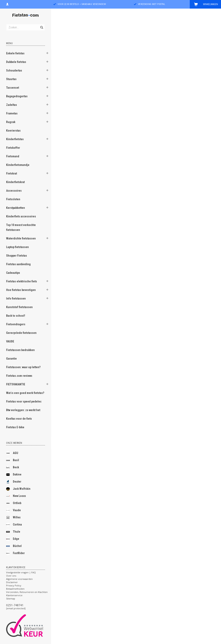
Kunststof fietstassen (19, 307)
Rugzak (11, 122)
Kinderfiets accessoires (21, 216)
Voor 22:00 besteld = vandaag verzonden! (82, 4)
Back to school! (16, 316)
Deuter (14, 482)
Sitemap (11, 599)
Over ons (11, 576)
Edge (13, 539)
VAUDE (10, 341)
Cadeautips (13, 273)
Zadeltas (12, 105)
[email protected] (16, 608)
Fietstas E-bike (15, 427)
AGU (12, 453)
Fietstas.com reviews (19, 376)
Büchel (14, 546)
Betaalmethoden (15, 589)
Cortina (14, 525)
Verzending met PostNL (152, 4)
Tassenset (13, 88)
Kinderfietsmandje (18, 165)
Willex (13, 518)
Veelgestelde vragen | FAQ (21, 572)
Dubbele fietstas (16, 62)
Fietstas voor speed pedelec (24, 401)
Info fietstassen (16, 299)
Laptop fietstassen (17, 247)
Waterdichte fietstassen (21, 238)
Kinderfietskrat (15, 182)
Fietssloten (13, 199)
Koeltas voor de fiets (19, 419)
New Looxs (16, 496)
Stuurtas (11, 79)
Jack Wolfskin (18, 489)
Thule (13, 532)
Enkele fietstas (15, 53)
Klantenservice (14, 595)
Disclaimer (12, 582)
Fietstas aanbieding (18, 264)
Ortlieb (14, 503)
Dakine (14, 475)
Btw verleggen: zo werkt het (23, 410)
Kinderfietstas (15, 139)
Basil (13, 460)
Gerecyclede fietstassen (21, 333)
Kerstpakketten (16, 208)
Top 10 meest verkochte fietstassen (21, 227)
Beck (13, 467)
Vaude (13, 510)
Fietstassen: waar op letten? (23, 367)
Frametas (12, 113)
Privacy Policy (14, 585)
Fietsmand (13, 156)
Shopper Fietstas (17, 256)
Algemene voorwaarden (19, 579)
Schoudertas (14, 70)
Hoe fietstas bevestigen (21, 290)
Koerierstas (13, 131)
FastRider (15, 553)
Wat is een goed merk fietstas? (25, 393)
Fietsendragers (16, 324)
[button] (47, 54)
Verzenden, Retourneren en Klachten (27, 592)
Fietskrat (12, 173)
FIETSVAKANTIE (16, 384)
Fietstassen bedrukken (20, 350)
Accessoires (14, 191)
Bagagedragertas (17, 96)
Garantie (11, 359)
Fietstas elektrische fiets (22, 281)
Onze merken (14, 443)
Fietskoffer (13, 148)
